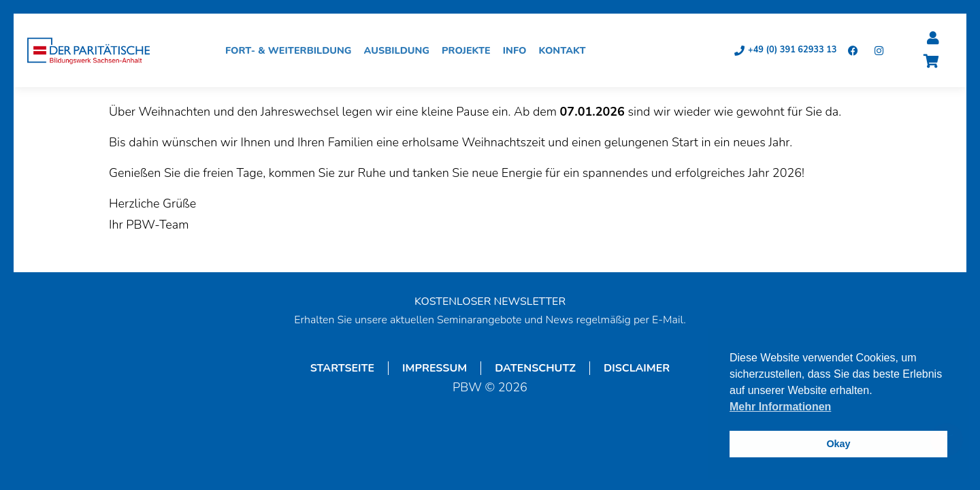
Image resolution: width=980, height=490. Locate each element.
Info (518, 50)
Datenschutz (535, 368)
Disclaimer (637, 368)
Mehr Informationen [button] (780, 407)
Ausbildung (401, 50)
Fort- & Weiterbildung (292, 50)
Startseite (342, 368)
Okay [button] (838, 444)
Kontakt (565, 50)
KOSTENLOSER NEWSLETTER (490, 301)
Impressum (435, 368)
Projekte (470, 50)
